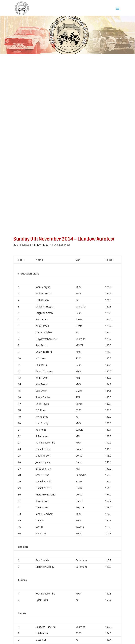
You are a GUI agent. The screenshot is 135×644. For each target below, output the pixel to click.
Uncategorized (62, 245)
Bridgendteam (25, 245)
